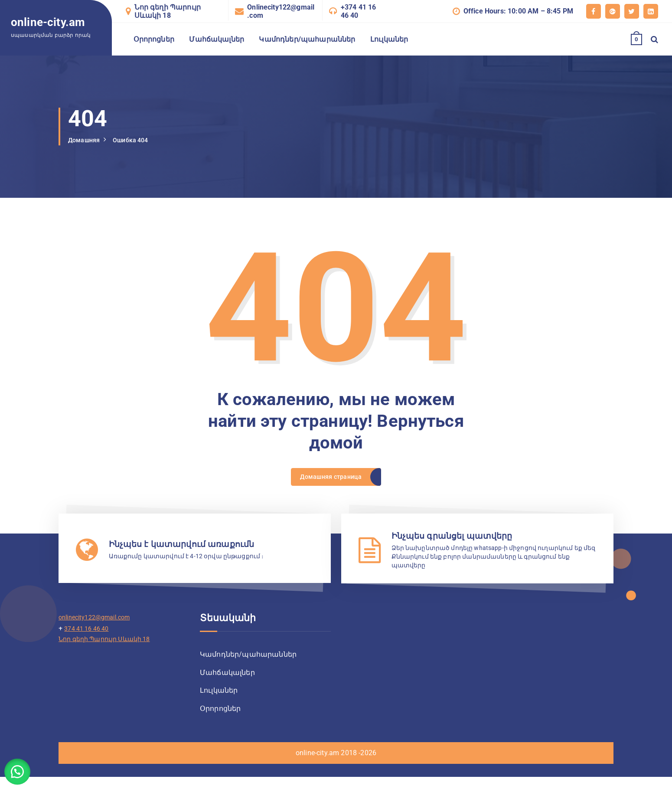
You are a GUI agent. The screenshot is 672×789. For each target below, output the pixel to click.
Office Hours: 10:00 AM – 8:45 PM (518, 11)
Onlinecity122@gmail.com (281, 11)
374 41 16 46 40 (90, 638)
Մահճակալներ (217, 39)
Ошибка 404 (137, 140)
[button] (22, 767)
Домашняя (86, 140)
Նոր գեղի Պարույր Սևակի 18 (168, 11)
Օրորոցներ (154, 39)
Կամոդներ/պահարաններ (307, 39)
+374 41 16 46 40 (359, 11)
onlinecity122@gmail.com (99, 627)
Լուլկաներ (389, 39)
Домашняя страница (330, 480)
